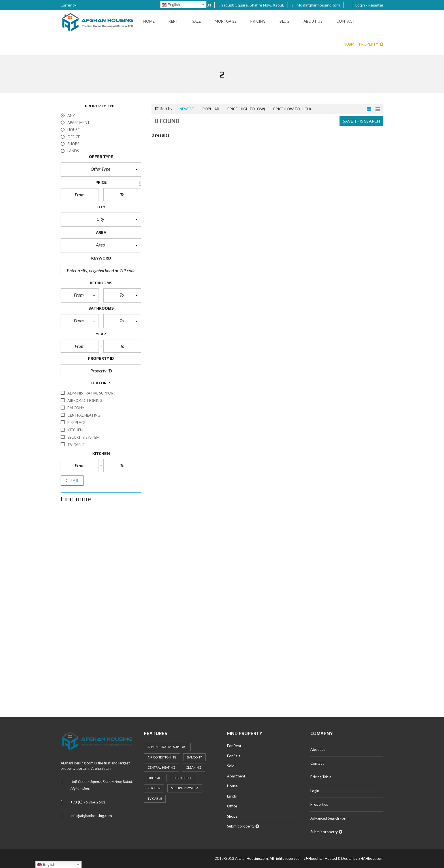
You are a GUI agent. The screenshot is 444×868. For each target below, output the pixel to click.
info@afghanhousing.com (316, 5)
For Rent (234, 746)
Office (232, 806)
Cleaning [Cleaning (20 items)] (194, 767)
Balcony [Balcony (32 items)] (194, 757)
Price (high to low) (246, 109)
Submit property (364, 44)
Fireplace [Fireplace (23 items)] (155, 778)
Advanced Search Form (329, 818)
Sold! (231, 766)
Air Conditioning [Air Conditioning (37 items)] (162, 757)
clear (72, 480)
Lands (232, 796)
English (171, 5)
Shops (232, 816)
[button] (101, 170)
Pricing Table (321, 777)
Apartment (236, 776)
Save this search (361, 121)
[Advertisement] (101, 608)
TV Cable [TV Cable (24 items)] (155, 799)
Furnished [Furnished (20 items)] (182, 778)
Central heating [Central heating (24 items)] (161, 767)
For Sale (234, 756)
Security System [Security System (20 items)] (185, 788)
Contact (317, 763)
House (232, 786)
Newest (187, 109)
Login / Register (369, 5)
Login (315, 791)
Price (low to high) (292, 109)
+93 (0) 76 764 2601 (88, 802)
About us (318, 749)
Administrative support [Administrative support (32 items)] (167, 747)
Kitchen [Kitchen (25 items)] (154, 788)
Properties (319, 804)
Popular (211, 109)
